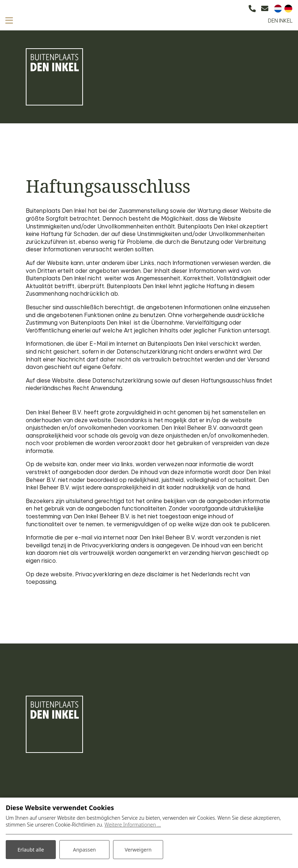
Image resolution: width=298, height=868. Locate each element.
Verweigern (138, 850)
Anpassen (84, 850)
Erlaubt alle (31, 850)
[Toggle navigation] (9, 20)
